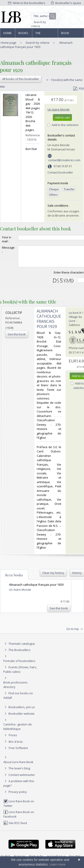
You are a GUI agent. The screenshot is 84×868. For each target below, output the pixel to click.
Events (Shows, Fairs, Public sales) (20, 673)
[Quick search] (44, 16)
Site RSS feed (15, 827)
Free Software (18, 752)
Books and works (24, 34)
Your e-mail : (7, 239)
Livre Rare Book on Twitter (19, 807)
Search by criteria (38, 24)
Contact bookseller (60, 172)
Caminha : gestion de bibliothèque (18, 731)
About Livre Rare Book (18, 766)
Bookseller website (19, 718)
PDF (79, 89)
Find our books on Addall (18, 699)
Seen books (14, 579)
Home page (8, 34)
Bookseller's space (66, 3)
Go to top (75, 633)
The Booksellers (45, 34)
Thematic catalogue (19, 648)
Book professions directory (71, 34)
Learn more (58, 864)
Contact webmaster (19, 779)
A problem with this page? (19, 787)
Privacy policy (15, 796)
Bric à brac (16, 746)
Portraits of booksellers (19, 665)
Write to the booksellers (27, 3)
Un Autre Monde (59, 109)
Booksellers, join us (19, 711)
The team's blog (17, 772)
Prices (13, 739)
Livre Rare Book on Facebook (19, 818)
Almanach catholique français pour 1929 (36, 45)
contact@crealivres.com (64, 160)
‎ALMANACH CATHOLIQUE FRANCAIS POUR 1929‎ (49, 323)
